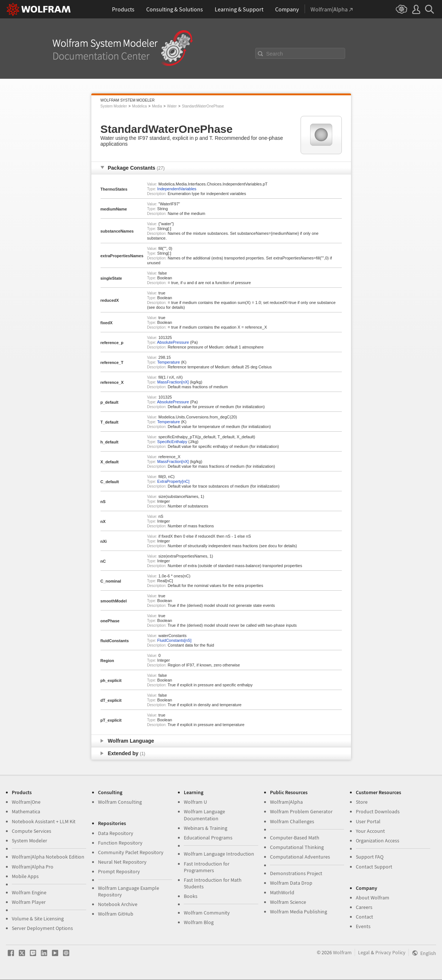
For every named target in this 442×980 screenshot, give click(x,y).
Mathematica (26, 811)
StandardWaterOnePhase (203, 106)
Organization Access (378, 841)
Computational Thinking (297, 847)
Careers (364, 907)
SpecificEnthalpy (172, 442)
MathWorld (282, 892)
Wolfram (342, 952)
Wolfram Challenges (292, 821)
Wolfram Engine (29, 892)
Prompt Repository (119, 871)
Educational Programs (208, 838)
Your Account (370, 831)
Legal (364, 952)
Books (191, 896)
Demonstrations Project (296, 873)
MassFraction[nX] (173, 382)
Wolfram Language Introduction (219, 854)
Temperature (169, 362)
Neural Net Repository (122, 862)
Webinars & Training (206, 828)
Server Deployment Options (42, 928)
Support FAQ (370, 857)
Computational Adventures (300, 857)
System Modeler (114, 106)
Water (172, 106)
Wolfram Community (207, 913)
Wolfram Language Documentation (204, 815)
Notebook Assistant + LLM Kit (44, 821)
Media (157, 106)
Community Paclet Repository (131, 852)
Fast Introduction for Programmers (207, 867)
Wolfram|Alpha (286, 802)
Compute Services (31, 831)
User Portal (368, 821)
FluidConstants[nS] (174, 640)
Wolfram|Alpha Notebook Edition (48, 857)
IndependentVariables (177, 189)
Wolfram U (195, 802)
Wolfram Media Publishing (299, 912)
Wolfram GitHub (116, 914)
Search (275, 54)
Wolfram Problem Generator (301, 811)
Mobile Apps (25, 876)
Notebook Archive (118, 904)
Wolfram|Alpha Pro (33, 867)
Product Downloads (378, 811)
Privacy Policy (390, 952)
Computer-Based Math (295, 838)
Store (362, 802)
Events (363, 926)
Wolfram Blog (199, 922)
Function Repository (120, 843)
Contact (364, 917)
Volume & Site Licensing (38, 919)
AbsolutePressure (173, 342)
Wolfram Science (288, 902)
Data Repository (116, 833)
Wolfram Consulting (120, 802)
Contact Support (374, 867)
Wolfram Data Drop (291, 883)
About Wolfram (373, 898)
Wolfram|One (26, 802)
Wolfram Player (29, 902)
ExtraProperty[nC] (173, 481)
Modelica (140, 106)
